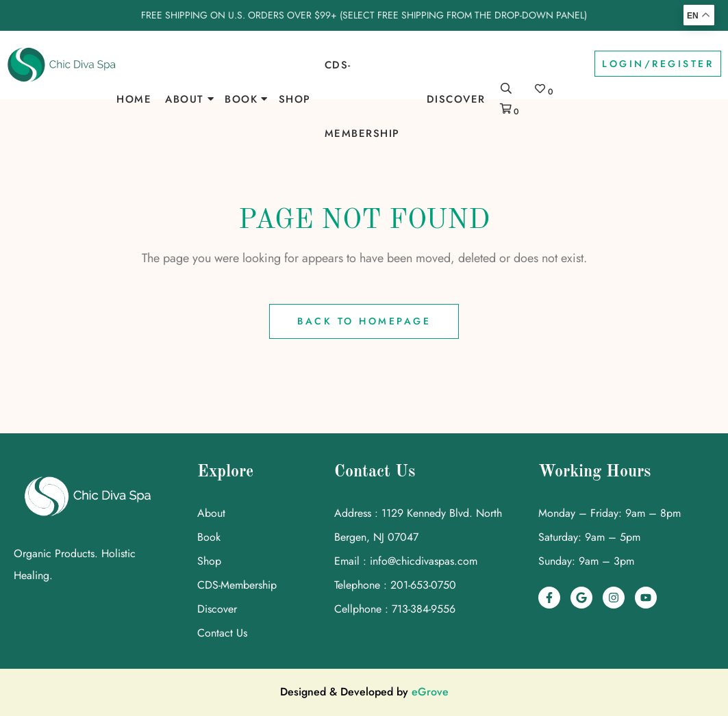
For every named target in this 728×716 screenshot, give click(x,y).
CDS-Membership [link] (362, 99)
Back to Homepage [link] (364, 321)
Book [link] (241, 99)
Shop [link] (295, 99)
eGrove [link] (430, 692)
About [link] (185, 99)
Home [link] (134, 99)
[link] (62, 65)
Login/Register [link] (658, 64)
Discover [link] (456, 99)
